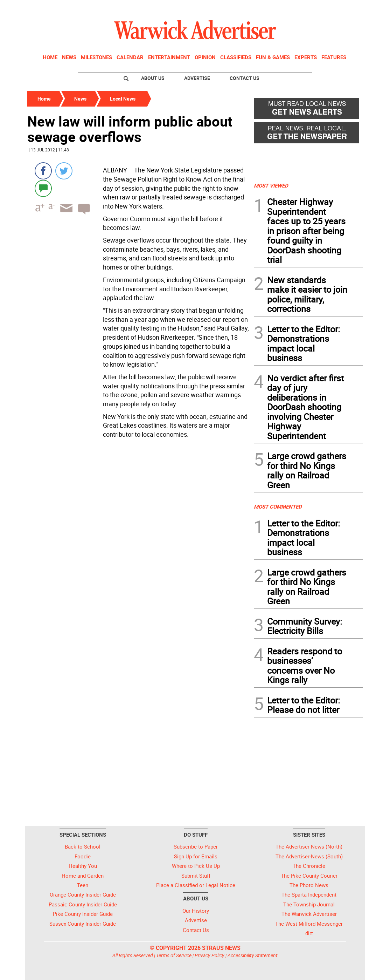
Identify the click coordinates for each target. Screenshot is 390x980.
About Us (153, 78)
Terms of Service (174, 955)
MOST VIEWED (271, 185)
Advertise (197, 78)
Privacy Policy (210, 955)
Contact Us (245, 78)
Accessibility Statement (253, 955)
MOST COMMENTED (278, 506)
